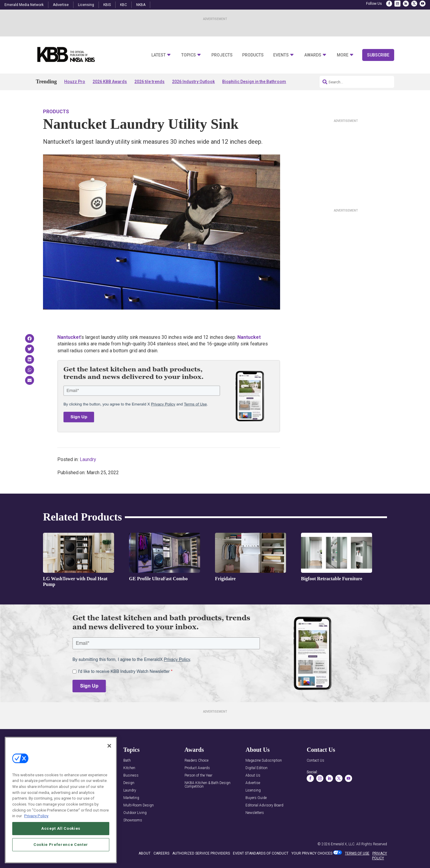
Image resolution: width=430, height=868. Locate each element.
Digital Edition (257, 768)
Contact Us (315, 761)
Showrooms (133, 820)
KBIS (107, 5)
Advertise (61, 5)
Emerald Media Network (24, 5)
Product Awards (197, 768)
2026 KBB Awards (110, 82)
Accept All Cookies (61, 828)
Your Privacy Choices (312, 853)
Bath (127, 761)
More (343, 55)
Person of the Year (198, 776)
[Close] (109, 746)
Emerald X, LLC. (343, 844)
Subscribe (378, 55)
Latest (159, 55)
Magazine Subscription (264, 761)
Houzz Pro (75, 82)
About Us (253, 776)
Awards (313, 55)
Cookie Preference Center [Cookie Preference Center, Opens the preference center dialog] (61, 845)
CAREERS (161, 853)
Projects (222, 55)
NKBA (141, 5)
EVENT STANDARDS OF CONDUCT (261, 853)
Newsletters (255, 813)
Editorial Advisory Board (264, 805)
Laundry (88, 459)
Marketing (131, 798)
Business (131, 776)
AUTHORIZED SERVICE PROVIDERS (201, 853)
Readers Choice (196, 761)
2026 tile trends (149, 82)
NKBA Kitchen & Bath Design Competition (208, 785)
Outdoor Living (135, 813)
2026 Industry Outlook (193, 82)
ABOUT (145, 853)
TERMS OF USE (357, 853)
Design (129, 783)
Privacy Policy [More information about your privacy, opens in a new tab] (36, 816)
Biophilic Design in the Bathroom (254, 82)
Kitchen (129, 768)
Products (253, 55)
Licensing (86, 5)
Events (281, 55)
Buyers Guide (256, 798)
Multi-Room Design (139, 805)
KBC (123, 5)
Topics (189, 55)
